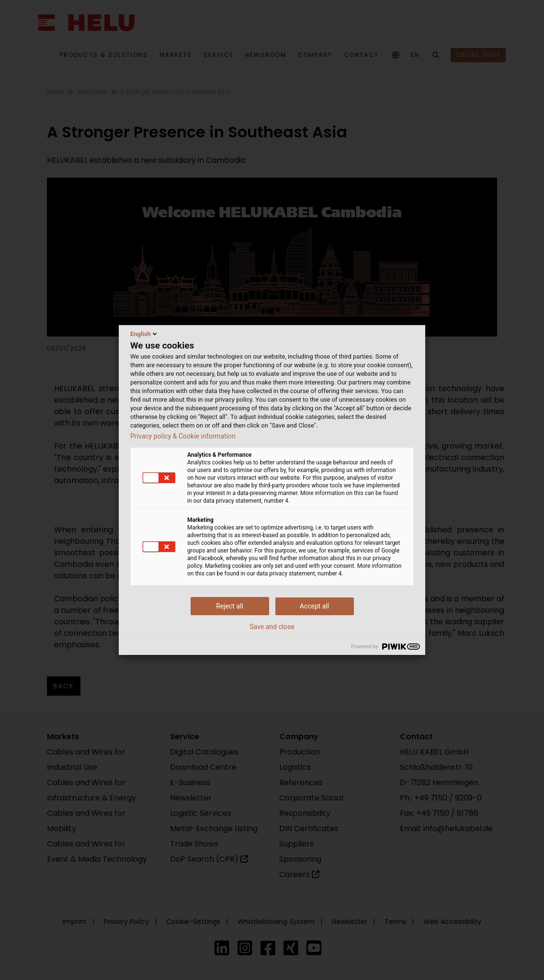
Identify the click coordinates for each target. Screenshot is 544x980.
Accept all (315, 606)
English (144, 334)
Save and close (272, 627)
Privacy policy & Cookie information (183, 436)
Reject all (230, 606)
